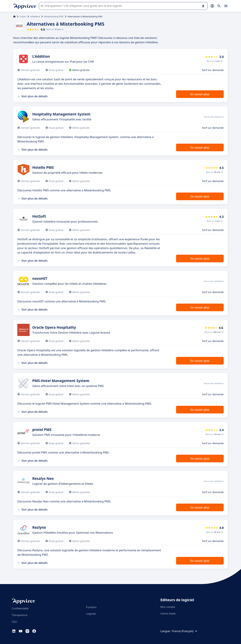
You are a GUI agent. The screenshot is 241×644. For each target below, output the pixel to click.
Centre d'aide (168, 613)
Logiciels (91, 614)
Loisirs (23, 16)
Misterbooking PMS (54, 16)
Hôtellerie (35, 16)
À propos (91, 607)
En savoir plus (200, 94)
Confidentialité (20, 608)
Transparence (20, 615)
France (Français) (185, 631)
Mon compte (168, 607)
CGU (14, 622)
